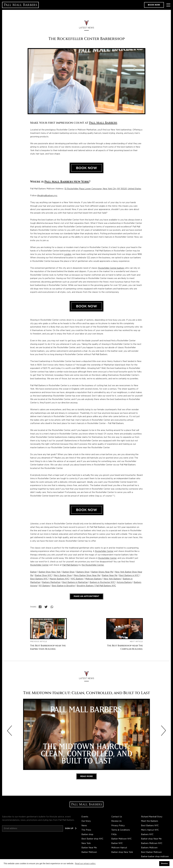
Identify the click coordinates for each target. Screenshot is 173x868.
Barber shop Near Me (151, 839)
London (68, 254)
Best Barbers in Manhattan (75, 582)
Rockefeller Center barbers (111, 268)
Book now (154, 5)
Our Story (86, 821)
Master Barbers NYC (59, 579)
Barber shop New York (122, 852)
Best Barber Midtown (151, 852)
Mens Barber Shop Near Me (87, 576)
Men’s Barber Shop (63, 576)
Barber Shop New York (50, 572)
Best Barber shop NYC (92, 839)
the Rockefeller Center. (93, 565)
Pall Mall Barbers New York (67, 182)
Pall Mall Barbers (103, 123)
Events (85, 817)
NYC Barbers (77, 579)
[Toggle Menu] (168, 5)
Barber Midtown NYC (121, 839)
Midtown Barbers (93, 579)
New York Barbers (112, 579)
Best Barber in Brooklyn (63, 586)
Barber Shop (68, 572)
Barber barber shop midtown (155, 857)
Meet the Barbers (150, 821)
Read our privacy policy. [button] (85, 863)
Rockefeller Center (104, 551)
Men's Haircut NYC (150, 830)
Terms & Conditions (121, 830)
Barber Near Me (110, 576)
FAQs (114, 835)
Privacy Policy (118, 826)
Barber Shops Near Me (102, 572)
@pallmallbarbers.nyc (47, 196)
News (84, 826)
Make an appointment (86, 596)
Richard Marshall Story (152, 817)
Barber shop (87, 835)
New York (86, 843)
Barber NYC (117, 843)
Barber (33, 572)
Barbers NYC (147, 835)
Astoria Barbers (124, 582)
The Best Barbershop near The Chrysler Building (125, 647)
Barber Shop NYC (43, 576)
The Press (86, 830)
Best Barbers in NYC (129, 576)
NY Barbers (44, 586)
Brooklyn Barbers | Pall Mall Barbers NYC (96, 586)
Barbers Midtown (149, 848)
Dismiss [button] (164, 863)
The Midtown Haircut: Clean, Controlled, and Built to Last (86, 693)
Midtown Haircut (119, 848)
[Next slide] (163, 731)
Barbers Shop (83, 572)
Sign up (69, 828)
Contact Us (117, 817)
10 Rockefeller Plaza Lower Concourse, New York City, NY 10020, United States (103, 189)
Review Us (116, 821)
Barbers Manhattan (51, 582)
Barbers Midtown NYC (152, 843)
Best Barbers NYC (39, 579)
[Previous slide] (10, 731)
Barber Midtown (89, 852)
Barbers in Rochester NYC (102, 582)
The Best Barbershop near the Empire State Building (48, 647)
